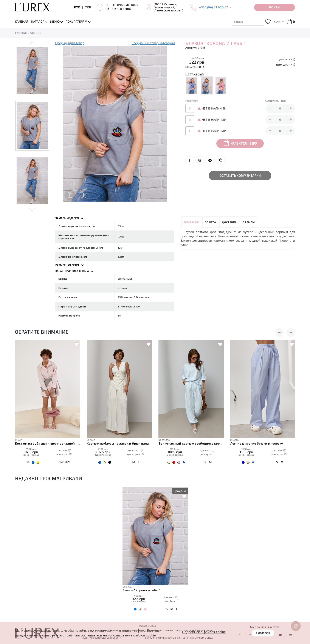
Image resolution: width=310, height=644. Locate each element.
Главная (21, 33)
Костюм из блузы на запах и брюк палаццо (119, 443)
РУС (77, 7)
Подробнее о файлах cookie (204, 632)
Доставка (229, 222)
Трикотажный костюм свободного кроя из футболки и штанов (191, 443)
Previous (32, 43)
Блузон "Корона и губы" (141, 590)
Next (32, 209)
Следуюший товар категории (153, 43)
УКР (88, 7)
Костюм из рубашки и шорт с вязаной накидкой (48, 443)
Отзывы (249, 222)
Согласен (263, 633)
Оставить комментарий (240, 175)
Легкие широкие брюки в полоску (257, 443)
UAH (277, 22)
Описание (191, 222)
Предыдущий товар (70, 43)
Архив (35, 33)
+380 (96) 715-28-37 (214, 7)
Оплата (210, 222)
